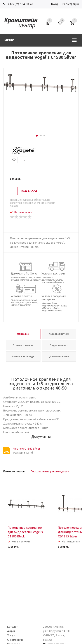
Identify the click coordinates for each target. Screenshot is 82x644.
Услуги (11, 635)
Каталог (12, 627)
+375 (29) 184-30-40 (20, 4)
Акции (11, 631)
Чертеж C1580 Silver (27, 448)
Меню (9, 40)
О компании (15, 640)
